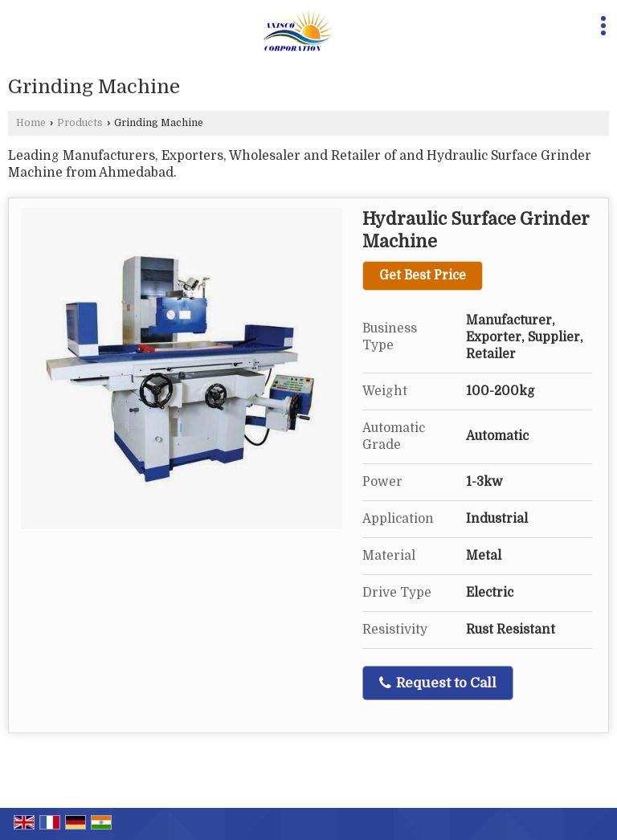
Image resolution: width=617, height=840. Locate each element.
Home (31, 123)
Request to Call (438, 683)
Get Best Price (423, 275)
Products (80, 123)
